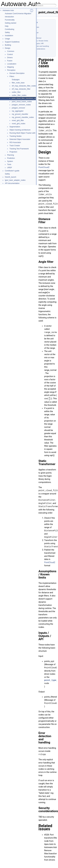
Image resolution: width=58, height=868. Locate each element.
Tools (9, 164)
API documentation (12, 183)
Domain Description (17, 73)
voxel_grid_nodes (19, 124)
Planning (11, 155)
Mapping (10, 67)
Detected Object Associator (20, 139)
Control (10, 54)
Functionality (10, 20)
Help (7, 26)
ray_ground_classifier (20, 114)
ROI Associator (15, 142)
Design (8, 48)
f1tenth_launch (11, 177)
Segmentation (15, 127)
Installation (9, 36)
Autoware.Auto (8, 10)
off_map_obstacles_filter (21, 89)
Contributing (10, 29)
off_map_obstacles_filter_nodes (24, 86)
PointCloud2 (44, 167)
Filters (12, 76)
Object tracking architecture (20, 130)
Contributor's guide (12, 171)
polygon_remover (18, 108)
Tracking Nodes (16, 136)
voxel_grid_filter (18, 120)
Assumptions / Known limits (38, 41)
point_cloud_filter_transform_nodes (25, 98)
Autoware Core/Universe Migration (18, 14)
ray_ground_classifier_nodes (23, 117)
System (10, 161)
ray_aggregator (18, 111)
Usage (7, 39)
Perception (11, 70)
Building (8, 45)
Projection (13, 152)
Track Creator (15, 146)
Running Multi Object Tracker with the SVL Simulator (30, 133)
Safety (7, 32)
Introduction (9, 17)
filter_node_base (18, 83)
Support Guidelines (12, 42)
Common (11, 51)
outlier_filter (16, 92)
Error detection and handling (39, 46)
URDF (10, 168)
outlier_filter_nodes (19, 95)
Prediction (11, 158)
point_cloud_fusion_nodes (22, 102)
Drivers (10, 58)
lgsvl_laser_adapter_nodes (15, 180)
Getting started (11, 23)
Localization (12, 64)
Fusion (10, 61)
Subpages (16, 80)
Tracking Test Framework (19, 149)
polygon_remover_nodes (21, 105)
